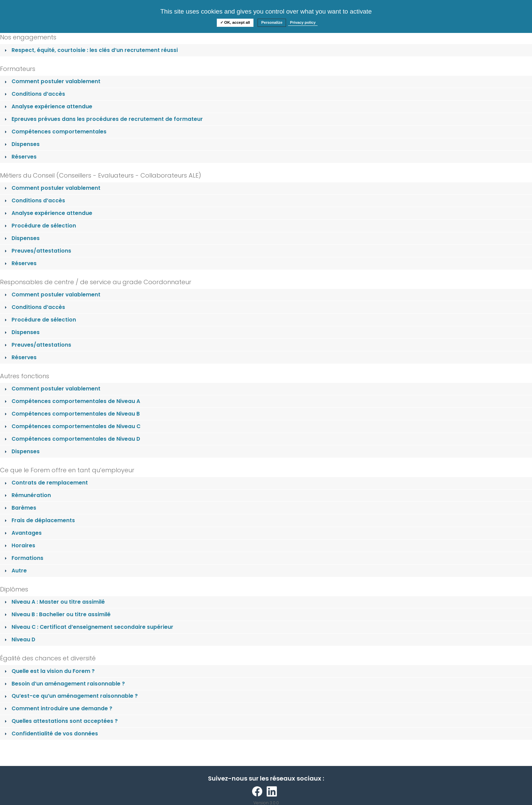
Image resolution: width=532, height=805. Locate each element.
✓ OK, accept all (235, 22)
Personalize (272, 22)
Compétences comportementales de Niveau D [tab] (72, 439)
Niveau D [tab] (19, 639)
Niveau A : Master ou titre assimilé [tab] (54, 602)
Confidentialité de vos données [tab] (51, 734)
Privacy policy (303, 22)
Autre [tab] (15, 571)
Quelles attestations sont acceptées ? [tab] (60, 721)
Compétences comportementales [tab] (55, 132)
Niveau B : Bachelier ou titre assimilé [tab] (57, 614)
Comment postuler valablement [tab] (52, 81)
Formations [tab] (23, 558)
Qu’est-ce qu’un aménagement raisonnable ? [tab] (70, 696)
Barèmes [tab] (20, 508)
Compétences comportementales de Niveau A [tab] (72, 401)
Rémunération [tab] (27, 495)
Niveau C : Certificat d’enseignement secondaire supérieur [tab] (88, 627)
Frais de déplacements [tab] (39, 520)
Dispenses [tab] (21, 144)
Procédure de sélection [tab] (40, 226)
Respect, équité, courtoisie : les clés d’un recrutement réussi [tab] (90, 50)
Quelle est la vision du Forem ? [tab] (49, 671)
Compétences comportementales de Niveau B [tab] (71, 414)
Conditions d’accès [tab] (34, 94)
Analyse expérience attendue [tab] (48, 106)
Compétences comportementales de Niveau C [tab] (72, 426)
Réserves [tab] (20, 157)
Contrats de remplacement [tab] (45, 483)
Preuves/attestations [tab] (37, 251)
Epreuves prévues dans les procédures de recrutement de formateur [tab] (103, 119)
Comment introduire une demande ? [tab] (58, 708)
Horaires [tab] (19, 545)
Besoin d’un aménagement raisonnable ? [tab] (64, 684)
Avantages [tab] (22, 533)
